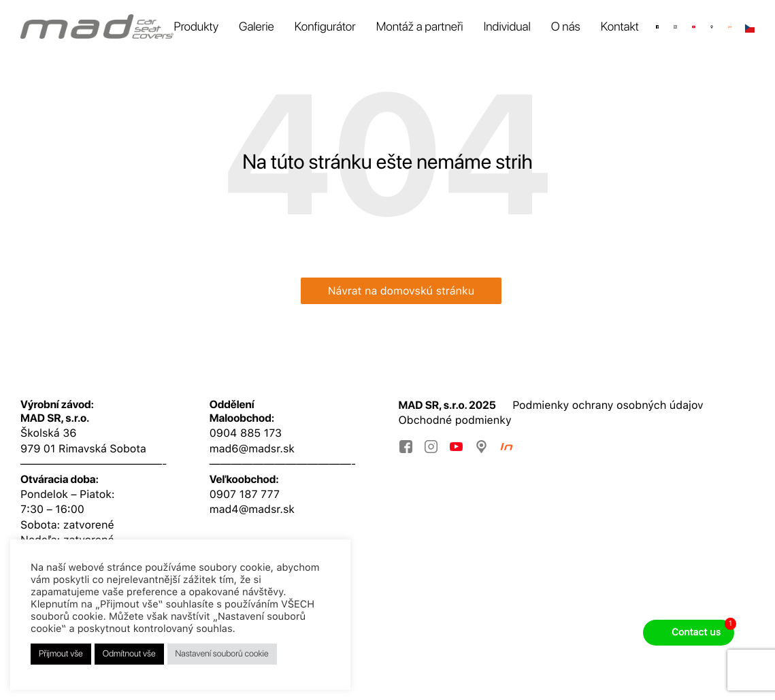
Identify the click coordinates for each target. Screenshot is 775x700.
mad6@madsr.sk (252, 449)
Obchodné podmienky (455, 420)
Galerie (257, 27)
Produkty (196, 27)
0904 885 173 (246, 433)
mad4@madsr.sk (252, 509)
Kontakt (620, 27)
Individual (507, 27)
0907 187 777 (245, 494)
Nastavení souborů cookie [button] (222, 654)
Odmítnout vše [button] (129, 654)
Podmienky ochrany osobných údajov (608, 405)
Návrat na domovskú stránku (401, 291)
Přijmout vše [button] (61, 654)
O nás (566, 27)
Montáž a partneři (420, 27)
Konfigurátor (325, 27)
